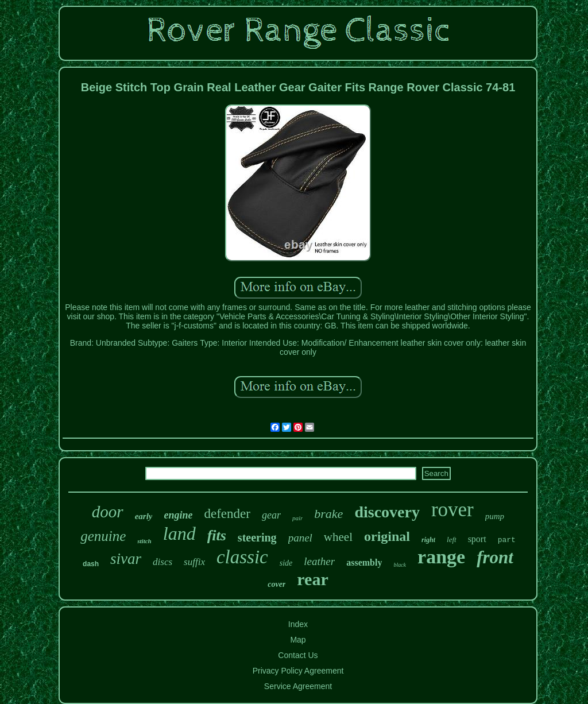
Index (298, 624)
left (452, 539)
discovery (387, 512)
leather (319, 561)
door (108, 512)
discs (163, 562)
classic (242, 557)
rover (452, 510)
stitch (144, 541)
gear (271, 515)
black (400, 565)
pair (297, 518)
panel (300, 538)
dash (91, 564)
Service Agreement (298, 686)
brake (328, 514)
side (286, 563)
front (495, 557)
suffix (194, 562)
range (441, 557)
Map (298, 640)
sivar (126, 559)
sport (477, 539)
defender (227, 514)
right (428, 540)
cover (276, 584)
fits (217, 535)
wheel (338, 537)
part (507, 540)
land (179, 533)
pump (495, 516)
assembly (364, 562)
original (387, 536)
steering (257, 537)
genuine (103, 536)
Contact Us (298, 655)
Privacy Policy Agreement (298, 671)
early (144, 516)
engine (178, 515)
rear (312, 579)
